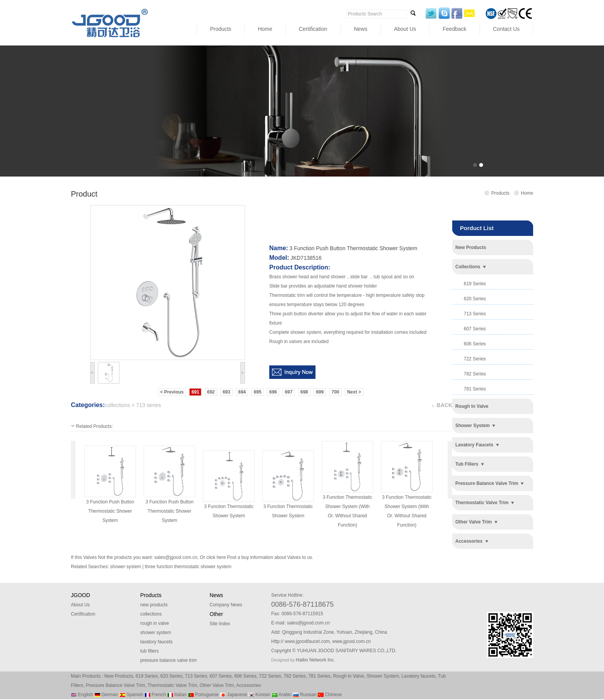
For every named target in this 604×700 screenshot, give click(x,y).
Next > (354, 392)
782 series (475, 374)
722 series (475, 359)
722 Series (270, 676)
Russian (305, 695)
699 (320, 392)
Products (221, 29)
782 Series (294, 676)
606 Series (245, 676)
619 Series (147, 676)
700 (336, 392)
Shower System (383, 676)
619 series (475, 284)
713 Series (196, 676)
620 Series (171, 676)
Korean (259, 695)
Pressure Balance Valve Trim (116, 685)
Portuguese (203, 695)
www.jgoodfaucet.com (307, 641)
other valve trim (474, 522)
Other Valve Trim (217, 685)
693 (226, 392)
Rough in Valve (348, 676)
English (82, 695)
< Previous (172, 392)
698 (304, 392)
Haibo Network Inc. (315, 660)
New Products (119, 676)
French (155, 695)
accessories (469, 541)
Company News (226, 605)
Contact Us (506, 29)
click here (216, 557)
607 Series (221, 676)
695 (258, 392)
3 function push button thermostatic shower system (110, 511)
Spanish (131, 695)
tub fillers (467, 464)
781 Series (319, 676)
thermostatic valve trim (482, 503)
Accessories (249, 685)
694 (242, 392)
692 (211, 392)
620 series (475, 299)
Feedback (454, 29)
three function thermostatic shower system (188, 567)
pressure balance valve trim (487, 483)
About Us (405, 29)
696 (273, 392)
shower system (472, 426)
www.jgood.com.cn (352, 641)
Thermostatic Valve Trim (172, 685)
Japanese (233, 695)
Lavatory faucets (418, 676)
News (361, 29)
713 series (475, 314)
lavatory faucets (474, 445)
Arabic (282, 695)
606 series (475, 344)
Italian (177, 695)
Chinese (330, 695)
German (106, 695)
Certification (313, 29)
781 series (475, 389)
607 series (475, 329)
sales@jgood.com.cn (176, 557)
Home (265, 29)
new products (471, 247)
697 (289, 392)
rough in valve (472, 406)
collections (468, 267)
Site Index (220, 624)
